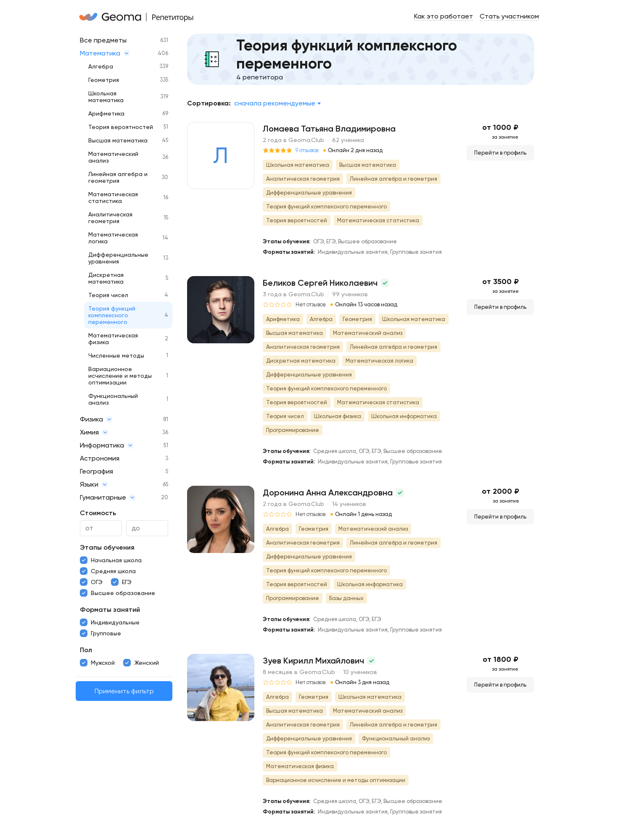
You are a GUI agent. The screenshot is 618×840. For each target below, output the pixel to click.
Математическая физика (113, 339)
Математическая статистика (113, 197)
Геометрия (104, 80)
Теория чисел (108, 295)
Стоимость (98, 513)
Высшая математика (118, 140)
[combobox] (277, 103)
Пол (86, 650)
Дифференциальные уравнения (118, 258)
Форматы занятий (110, 610)
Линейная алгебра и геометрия (118, 177)
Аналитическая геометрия (110, 218)
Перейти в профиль (500, 153)
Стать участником (509, 16)
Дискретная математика (106, 278)
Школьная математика (106, 97)
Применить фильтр (124, 691)
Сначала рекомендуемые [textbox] (275, 103)
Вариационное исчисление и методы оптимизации (120, 376)
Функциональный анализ (113, 399)
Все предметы (103, 40)
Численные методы (116, 355)
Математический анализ (113, 157)
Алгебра (101, 66)
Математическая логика (113, 238)
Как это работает (444, 16)
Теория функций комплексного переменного (112, 315)
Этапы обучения (107, 547)
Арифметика (106, 113)
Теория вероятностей (121, 127)
